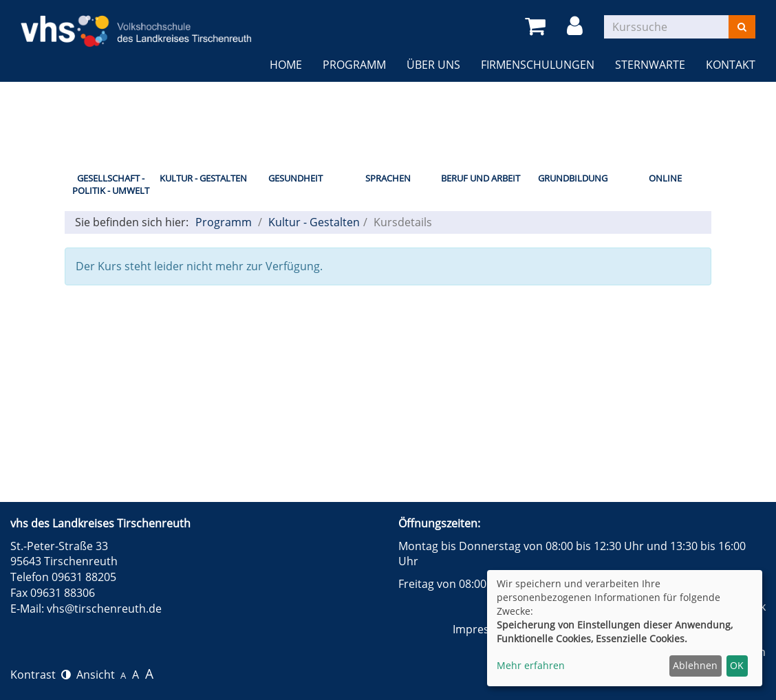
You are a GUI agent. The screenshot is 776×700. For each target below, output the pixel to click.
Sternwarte (650, 65)
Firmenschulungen (538, 65)
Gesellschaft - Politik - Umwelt (111, 185)
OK (737, 665)
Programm (354, 65)
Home (286, 65)
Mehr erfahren (531, 665)
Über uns (433, 65)
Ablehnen (695, 665)
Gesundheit (295, 178)
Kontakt (731, 65)
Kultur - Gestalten (203, 178)
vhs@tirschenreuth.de (104, 609)
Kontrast (41, 675)
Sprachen (388, 178)
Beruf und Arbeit (481, 178)
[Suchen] (742, 27)
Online (665, 178)
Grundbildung (573, 178)
